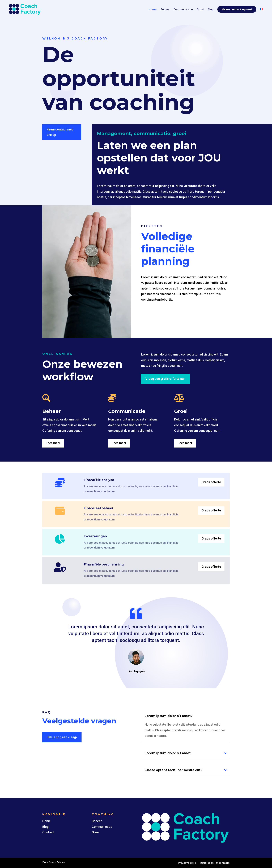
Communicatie (183, 9)
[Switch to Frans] (262, 9)
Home (152, 9)
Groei (200, 9)
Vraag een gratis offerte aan (165, 379)
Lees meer (53, 443)
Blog (211, 9)
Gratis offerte (211, 482)
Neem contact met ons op (60, 132)
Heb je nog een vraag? (62, 737)
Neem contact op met (237, 9)
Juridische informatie (215, 863)
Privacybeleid (187, 863)
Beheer (165, 9)
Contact (48, 832)
